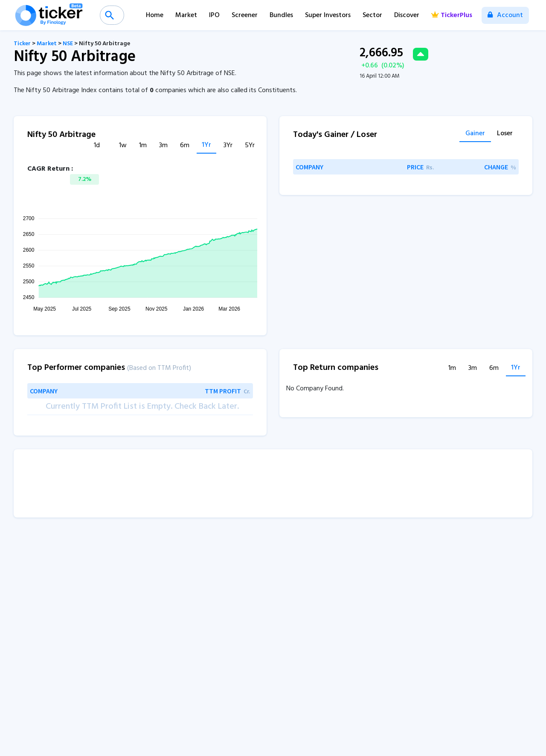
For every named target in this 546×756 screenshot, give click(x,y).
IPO (214, 15)
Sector (372, 15)
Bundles (281, 15)
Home (155, 15)
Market (186, 15)
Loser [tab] (505, 134)
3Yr (228, 146)
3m (163, 146)
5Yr (250, 146)
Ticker (22, 44)
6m (185, 146)
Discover (407, 15)
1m (143, 146)
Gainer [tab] (475, 134)
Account (505, 15)
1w (123, 146)
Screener (245, 15)
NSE (68, 44)
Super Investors (328, 15)
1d (97, 146)
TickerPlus (452, 15)
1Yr (206, 145)
